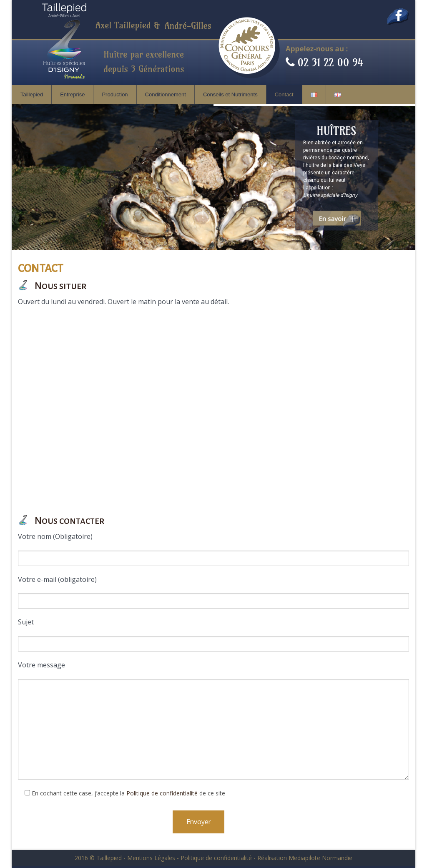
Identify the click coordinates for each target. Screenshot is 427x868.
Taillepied (32, 94)
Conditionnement (166, 94)
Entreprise (72, 94)
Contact (284, 94)
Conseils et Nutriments (230, 94)
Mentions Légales (151, 858)
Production (115, 94)
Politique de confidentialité (162, 793)
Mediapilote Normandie (320, 858)
